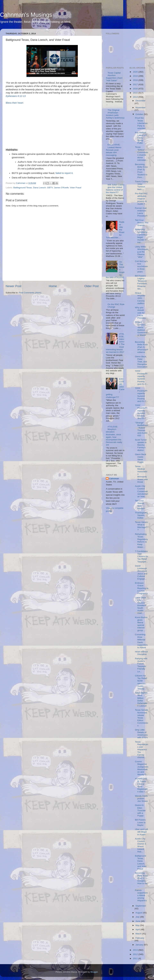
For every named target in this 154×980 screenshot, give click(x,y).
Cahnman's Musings (26, 15)
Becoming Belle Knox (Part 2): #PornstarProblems (142, 347)
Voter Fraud (76, 188)
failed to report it (64, 173)
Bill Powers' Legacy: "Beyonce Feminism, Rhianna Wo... (141, 282)
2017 (136, 84)
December (141, 101)
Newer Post (13, 286)
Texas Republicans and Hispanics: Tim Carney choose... (142, 750)
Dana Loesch (39, 188)
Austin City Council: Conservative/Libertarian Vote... (141, 491)
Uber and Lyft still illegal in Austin (141, 832)
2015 (136, 93)
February (140, 938)
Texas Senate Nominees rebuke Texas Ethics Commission (141, 718)
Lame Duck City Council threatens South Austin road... (141, 605)
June (138, 921)
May (138, 925)
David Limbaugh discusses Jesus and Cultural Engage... (141, 572)
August (139, 913)
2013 (136, 950)
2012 (136, 954)
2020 (136, 72)
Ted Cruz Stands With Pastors (140, 505)
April (138, 929)
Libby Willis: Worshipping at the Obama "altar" (141, 252)
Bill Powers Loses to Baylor (140, 822)
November (141, 108)
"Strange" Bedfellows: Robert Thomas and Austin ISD (141, 429)
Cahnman (114, 479)
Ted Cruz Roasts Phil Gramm (142, 223)
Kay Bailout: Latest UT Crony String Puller (141, 138)
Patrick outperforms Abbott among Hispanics (141, 895)
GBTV (50, 188)
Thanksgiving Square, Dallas (141, 515)
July (138, 917)
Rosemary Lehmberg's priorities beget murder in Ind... (141, 236)
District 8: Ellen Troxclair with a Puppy (140, 810)
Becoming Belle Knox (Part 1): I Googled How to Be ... (141, 879)
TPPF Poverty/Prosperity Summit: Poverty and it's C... (141, 378)
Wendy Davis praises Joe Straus (141, 798)
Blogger (94, 972)
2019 (136, 76)
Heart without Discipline (141, 653)
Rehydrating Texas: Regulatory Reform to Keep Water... (141, 541)
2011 (136, 958)
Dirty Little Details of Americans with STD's (141, 734)
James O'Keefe (61, 188)
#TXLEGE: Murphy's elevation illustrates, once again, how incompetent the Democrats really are (114, 436)
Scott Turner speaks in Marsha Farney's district (141, 445)
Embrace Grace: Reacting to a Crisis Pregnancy (142, 588)
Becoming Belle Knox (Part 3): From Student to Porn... (141, 171)
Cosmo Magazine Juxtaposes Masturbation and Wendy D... (142, 768)
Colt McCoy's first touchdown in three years (141, 266)
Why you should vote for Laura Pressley (140, 313)
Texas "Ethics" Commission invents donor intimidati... (141, 154)
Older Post (92, 286)
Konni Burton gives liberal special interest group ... (141, 624)
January (140, 945)
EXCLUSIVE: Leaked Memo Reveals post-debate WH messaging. (114, 150)
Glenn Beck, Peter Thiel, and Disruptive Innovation (141, 362)
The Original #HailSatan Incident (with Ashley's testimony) (115, 114)
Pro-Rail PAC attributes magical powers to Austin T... (141, 199)
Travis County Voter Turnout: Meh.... (142, 185)
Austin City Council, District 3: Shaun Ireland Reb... (141, 845)
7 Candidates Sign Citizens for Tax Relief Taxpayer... (142, 556)
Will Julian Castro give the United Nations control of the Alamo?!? (115, 189)
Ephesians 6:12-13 (16, 96)
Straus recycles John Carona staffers (140, 298)
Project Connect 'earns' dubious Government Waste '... (141, 330)
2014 (136, 97)
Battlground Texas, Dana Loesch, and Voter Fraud (141, 862)
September (141, 906)
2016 (136, 89)
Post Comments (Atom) (30, 293)
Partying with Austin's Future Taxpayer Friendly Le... (141, 665)
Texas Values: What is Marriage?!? (142, 526)
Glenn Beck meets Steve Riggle (141, 458)
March (139, 934)
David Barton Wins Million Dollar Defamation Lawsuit (141, 699)
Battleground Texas (23, 188)
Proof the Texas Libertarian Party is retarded (141, 123)
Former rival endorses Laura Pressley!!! (141, 212)
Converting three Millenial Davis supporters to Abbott (141, 641)
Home (53, 286)
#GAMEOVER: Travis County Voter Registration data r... (141, 785)
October (140, 114)
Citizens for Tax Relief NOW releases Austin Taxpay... (141, 682)
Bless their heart (14, 103)
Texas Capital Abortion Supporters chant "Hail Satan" (114, 77)
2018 (136, 80)
